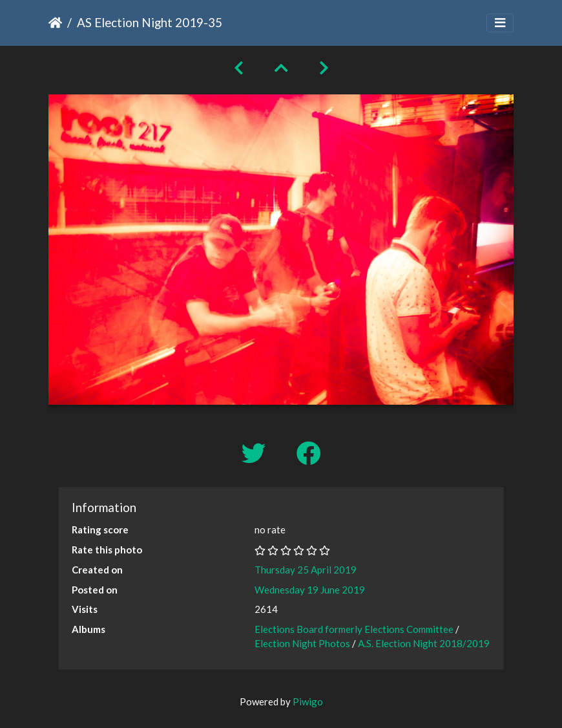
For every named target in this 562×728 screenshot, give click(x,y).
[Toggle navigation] (500, 23)
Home (55, 23)
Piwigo (308, 701)
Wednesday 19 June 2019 (310, 590)
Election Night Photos (302, 643)
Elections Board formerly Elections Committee (354, 629)
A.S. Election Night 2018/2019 (424, 643)
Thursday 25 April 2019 (306, 570)
